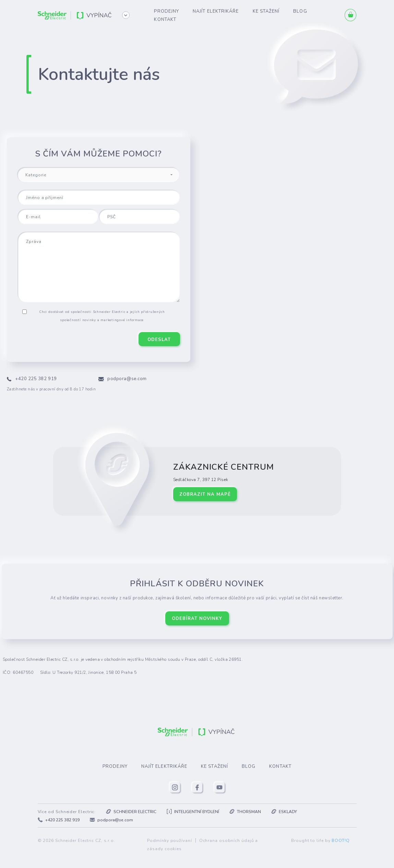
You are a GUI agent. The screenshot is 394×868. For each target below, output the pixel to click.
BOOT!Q (341, 841)
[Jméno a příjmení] (99, 197)
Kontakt (165, 20)
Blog (300, 11)
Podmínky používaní (169, 841)
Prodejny (166, 11)
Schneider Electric (131, 812)
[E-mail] (58, 216)
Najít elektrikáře (216, 11)
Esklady (284, 812)
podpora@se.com (127, 379)
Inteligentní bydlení (193, 812)
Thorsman (245, 812)
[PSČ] (139, 216)
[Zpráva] (99, 267)
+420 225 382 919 (36, 379)
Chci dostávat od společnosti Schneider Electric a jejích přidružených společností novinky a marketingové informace (102, 316)
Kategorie (36, 175)
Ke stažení (266, 11)
